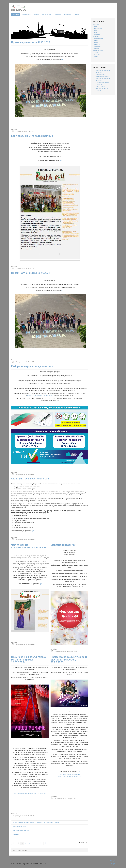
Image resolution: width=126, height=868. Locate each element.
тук (62, 60)
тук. (60, 160)
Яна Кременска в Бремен (21, 830)
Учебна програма (98, 39)
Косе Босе (16, 834)
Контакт (76, 14)
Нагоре (112, 864)
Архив (95, 27)
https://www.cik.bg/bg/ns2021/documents (40, 396)
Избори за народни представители (32, 366)
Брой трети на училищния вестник (32, 136)
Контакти (96, 49)
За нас (95, 31)
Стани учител (97, 47)
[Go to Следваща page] (41, 843)
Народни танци (47, 14)
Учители (96, 41)
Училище (36, 14)
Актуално (16, 14)
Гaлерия (58, 14)
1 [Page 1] (22, 843)
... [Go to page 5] (37, 843)
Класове (96, 43)
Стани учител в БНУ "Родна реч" (31, 478)
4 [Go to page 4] (33, 843)
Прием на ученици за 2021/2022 (31, 273)
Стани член (97, 35)
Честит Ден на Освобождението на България (29, 546)
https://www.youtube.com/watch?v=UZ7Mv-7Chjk (30, 793)
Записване (97, 45)
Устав (95, 33)
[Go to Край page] (46, 843)
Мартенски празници (63, 545)
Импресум (111, 861)
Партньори (67, 14)
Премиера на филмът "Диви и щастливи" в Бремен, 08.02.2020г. (69, 659)
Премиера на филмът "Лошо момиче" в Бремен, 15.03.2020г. (28, 659)
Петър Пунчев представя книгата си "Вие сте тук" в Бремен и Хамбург (36, 822)
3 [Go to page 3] (29, 843)
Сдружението (26, 14)
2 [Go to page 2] (26, 843)
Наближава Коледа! (19, 826)
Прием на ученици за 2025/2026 (31, 42)
